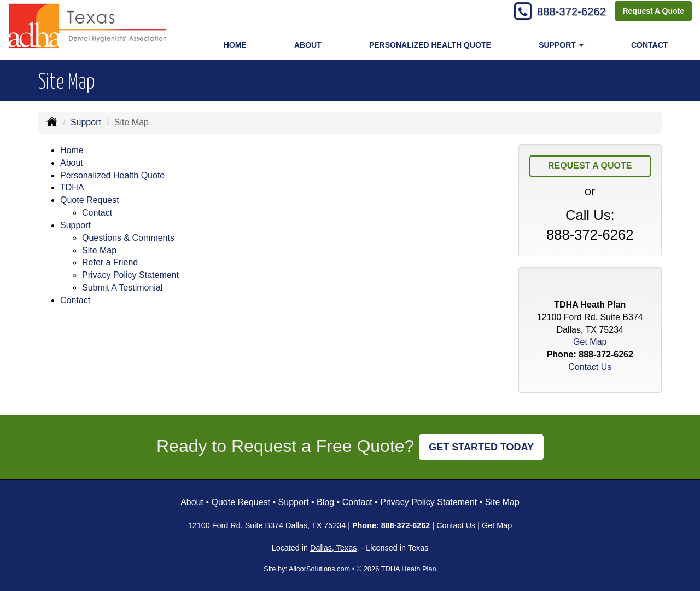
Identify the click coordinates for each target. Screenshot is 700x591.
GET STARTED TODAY (481, 447)
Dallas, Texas (333, 548)
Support (86, 122)
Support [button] (561, 45)
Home (235, 45)
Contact (649, 45)
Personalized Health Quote (430, 45)
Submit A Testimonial (122, 288)
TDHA (72, 187)
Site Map (99, 250)
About (308, 45)
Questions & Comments (128, 238)
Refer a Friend (110, 262)
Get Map (590, 342)
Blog (325, 502)
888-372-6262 (566, 12)
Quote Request (241, 502)
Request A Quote (653, 12)
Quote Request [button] (90, 200)
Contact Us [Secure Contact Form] (590, 367)
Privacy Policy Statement (130, 275)
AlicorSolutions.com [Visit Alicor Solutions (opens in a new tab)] (319, 569)
